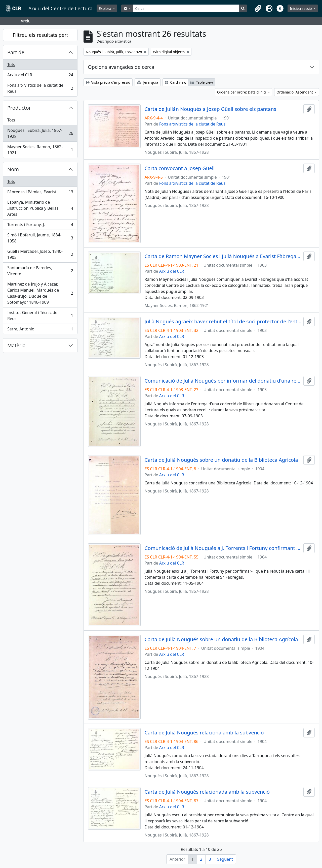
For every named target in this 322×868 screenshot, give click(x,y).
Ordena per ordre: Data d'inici (242, 92)
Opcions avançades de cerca (121, 67)
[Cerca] (186, 8)
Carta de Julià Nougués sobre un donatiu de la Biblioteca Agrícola (221, 460)
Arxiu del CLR (40, 76)
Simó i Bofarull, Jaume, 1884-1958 (40, 238)
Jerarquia (148, 82)
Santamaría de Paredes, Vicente (40, 271)
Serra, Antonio (40, 330)
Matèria (16, 345)
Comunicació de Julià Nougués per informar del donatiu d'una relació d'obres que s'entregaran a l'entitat (223, 381)
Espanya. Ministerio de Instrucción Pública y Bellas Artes (40, 208)
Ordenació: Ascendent (295, 92)
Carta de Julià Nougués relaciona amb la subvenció (204, 733)
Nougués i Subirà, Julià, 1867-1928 (40, 133)
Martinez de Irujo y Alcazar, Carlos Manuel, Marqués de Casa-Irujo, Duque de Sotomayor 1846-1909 (40, 293)
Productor (19, 108)
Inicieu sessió (301, 8)
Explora (106, 8)
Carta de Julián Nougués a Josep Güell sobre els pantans (211, 109)
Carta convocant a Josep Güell (180, 168)
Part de (16, 52)
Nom (13, 169)
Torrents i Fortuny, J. (40, 226)
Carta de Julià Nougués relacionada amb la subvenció (207, 792)
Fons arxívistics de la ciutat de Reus (40, 88)
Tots (11, 65)
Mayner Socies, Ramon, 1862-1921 (40, 150)
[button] (258, 9)
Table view (202, 82)
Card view (175, 82)
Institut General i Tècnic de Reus (40, 316)
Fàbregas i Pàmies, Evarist (40, 193)
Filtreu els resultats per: (40, 35)
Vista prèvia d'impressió (108, 82)
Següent (225, 859)
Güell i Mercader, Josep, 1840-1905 (40, 254)
